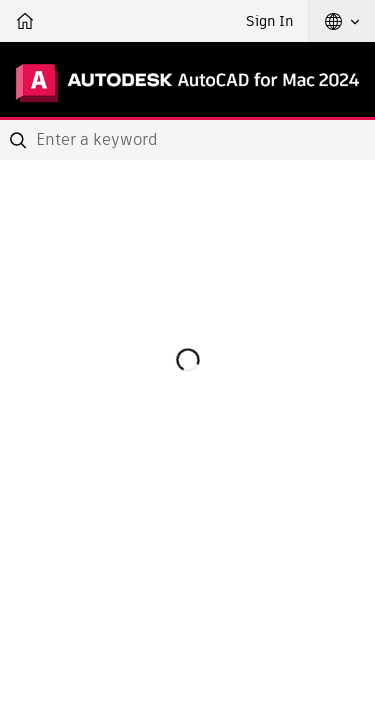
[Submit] (20, 140)
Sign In (269, 21)
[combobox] (187, 140)
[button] (342, 21)
